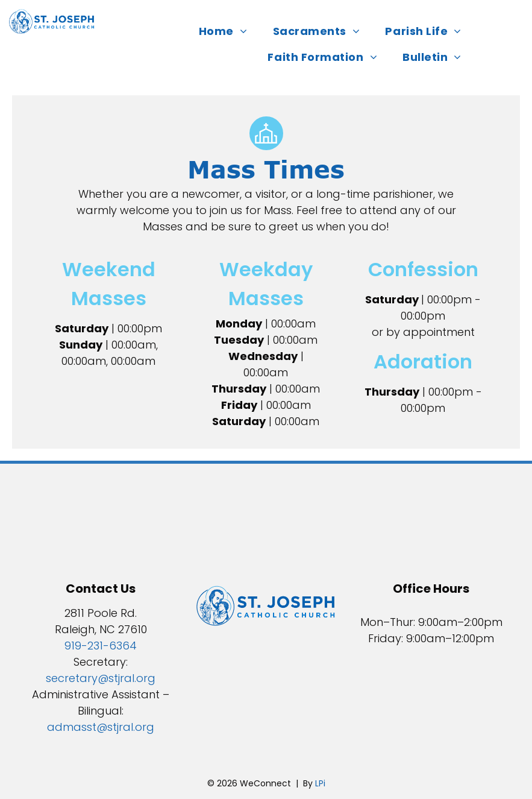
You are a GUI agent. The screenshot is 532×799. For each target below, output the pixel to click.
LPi (320, 783)
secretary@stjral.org (101, 678)
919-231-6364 (101, 646)
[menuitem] (227, 31)
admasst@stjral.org (101, 727)
